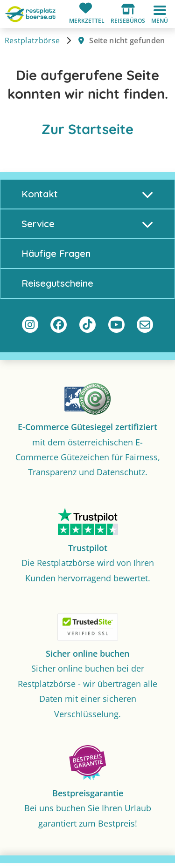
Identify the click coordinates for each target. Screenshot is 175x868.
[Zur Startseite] (30, 13)
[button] (128, 14)
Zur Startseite (87, 129)
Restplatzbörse (32, 40)
